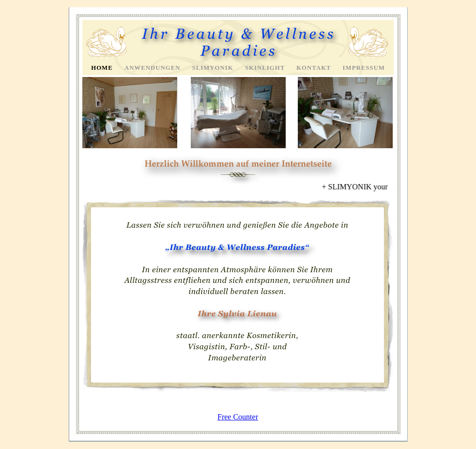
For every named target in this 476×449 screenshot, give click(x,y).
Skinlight (266, 68)
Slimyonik (214, 68)
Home (103, 68)
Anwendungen (154, 68)
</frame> (238, 187)
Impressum (364, 68)
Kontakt (315, 68)
